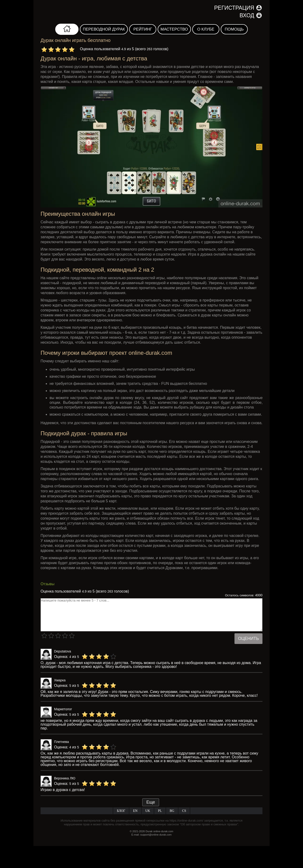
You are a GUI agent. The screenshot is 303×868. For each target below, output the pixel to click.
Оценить (248, 639)
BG (172, 811)
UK (148, 811)
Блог (121, 811)
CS (184, 811)
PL (160, 811)
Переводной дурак (104, 29)
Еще (151, 802)
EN (135, 811)
